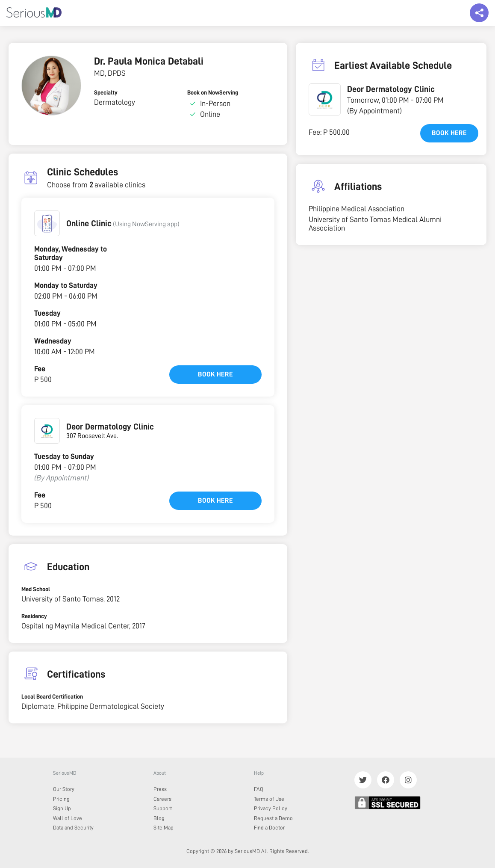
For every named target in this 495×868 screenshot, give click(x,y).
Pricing (61, 799)
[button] (47, 223)
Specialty (106, 92)
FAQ (259, 789)
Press (160, 789)
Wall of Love (68, 818)
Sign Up (62, 808)
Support (163, 808)
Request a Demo (273, 818)
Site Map (164, 828)
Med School (36, 589)
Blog (159, 818)
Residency (34, 616)
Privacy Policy (271, 808)
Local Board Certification (52, 696)
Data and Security (73, 828)
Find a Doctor (269, 828)
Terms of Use (269, 799)
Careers (162, 799)
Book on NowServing (213, 92)
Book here (215, 374)
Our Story (64, 789)
